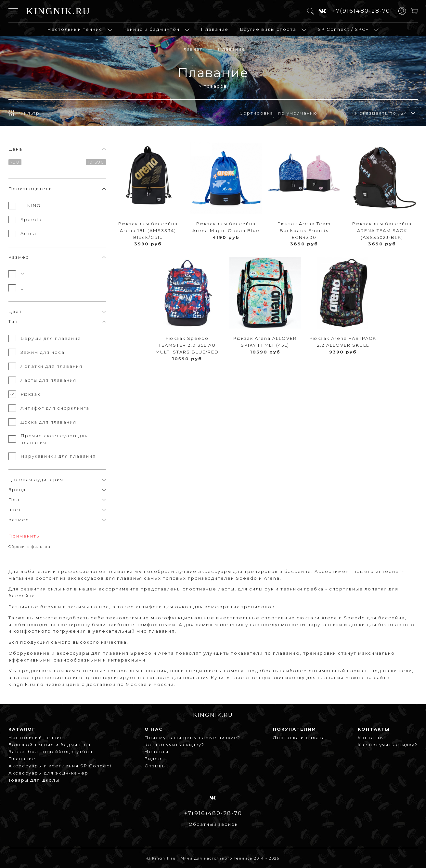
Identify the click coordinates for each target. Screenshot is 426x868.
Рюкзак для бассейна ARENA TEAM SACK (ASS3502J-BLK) (382, 230)
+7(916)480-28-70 (361, 11)
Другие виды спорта (268, 29)
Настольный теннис (75, 29)
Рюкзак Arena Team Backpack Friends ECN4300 (304, 230)
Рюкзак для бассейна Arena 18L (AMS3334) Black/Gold (148, 230)
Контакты (371, 738)
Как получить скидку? (174, 745)
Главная (192, 49)
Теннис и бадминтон (152, 29)
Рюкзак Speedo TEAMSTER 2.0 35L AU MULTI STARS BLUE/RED (187, 345)
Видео (153, 759)
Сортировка (256, 113)
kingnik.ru (22, 684)
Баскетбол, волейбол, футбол (51, 751)
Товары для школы (34, 780)
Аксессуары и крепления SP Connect (60, 766)
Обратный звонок (213, 824)
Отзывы (155, 766)
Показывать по (376, 113)
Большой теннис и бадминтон (50, 745)
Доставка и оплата (299, 738)
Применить (24, 536)
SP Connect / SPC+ (343, 29)
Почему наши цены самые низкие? (193, 738)
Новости (157, 751)
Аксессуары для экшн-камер (48, 773)
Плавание (215, 29)
